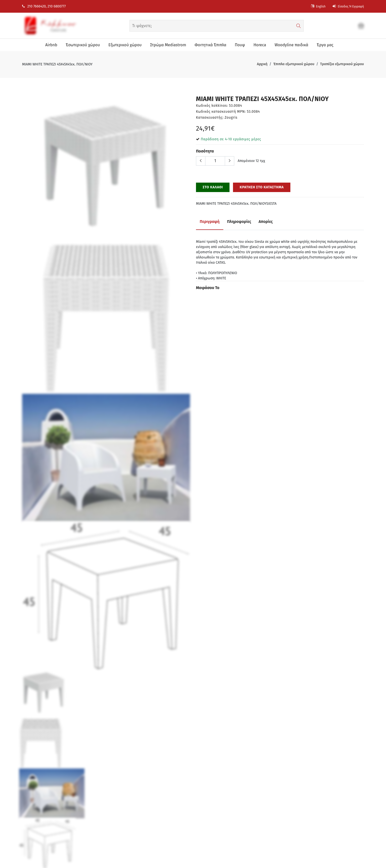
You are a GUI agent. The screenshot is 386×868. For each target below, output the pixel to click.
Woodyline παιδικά (291, 45)
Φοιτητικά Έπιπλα (210, 45)
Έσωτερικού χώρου (82, 45)
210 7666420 (34, 6)
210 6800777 (57, 6)
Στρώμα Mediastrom (167, 45)
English (312, 6)
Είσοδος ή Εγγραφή (346, 6)
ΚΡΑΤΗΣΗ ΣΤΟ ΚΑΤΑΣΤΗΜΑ (262, 187)
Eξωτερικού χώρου (124, 45)
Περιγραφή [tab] (210, 222)
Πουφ (239, 45)
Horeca (259, 45)
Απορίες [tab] (266, 222)
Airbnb (50, 45)
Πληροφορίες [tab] (239, 222)
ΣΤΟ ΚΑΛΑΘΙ (213, 187)
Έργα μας (325, 45)
